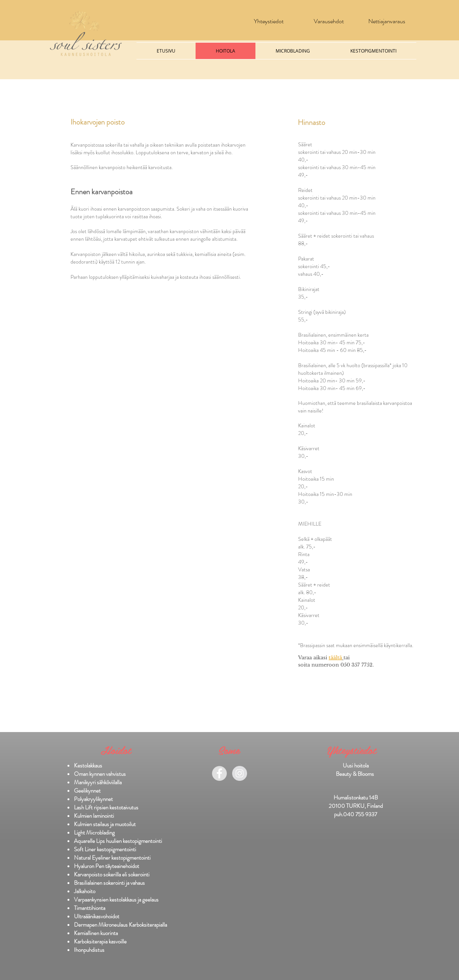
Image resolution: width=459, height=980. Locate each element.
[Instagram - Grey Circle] (240, 773)
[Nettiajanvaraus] (387, 21)
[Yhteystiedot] (269, 21)
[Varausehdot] (329, 21)
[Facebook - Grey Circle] (219, 773)
